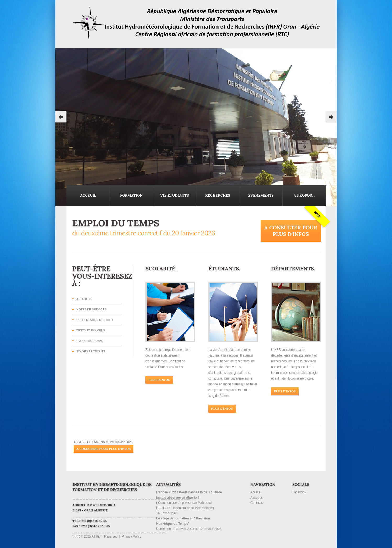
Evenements (261, 195)
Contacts (257, 503)
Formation (131, 195)
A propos (257, 498)
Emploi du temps (90, 341)
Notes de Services (91, 309)
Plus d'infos (159, 380)
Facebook (299, 492)
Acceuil (88, 195)
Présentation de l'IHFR (95, 320)
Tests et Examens (91, 330)
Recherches (218, 195)
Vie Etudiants (175, 195)
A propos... (304, 195)
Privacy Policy (131, 536)
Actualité (84, 299)
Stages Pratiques (91, 351)
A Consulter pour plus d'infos (291, 231)
